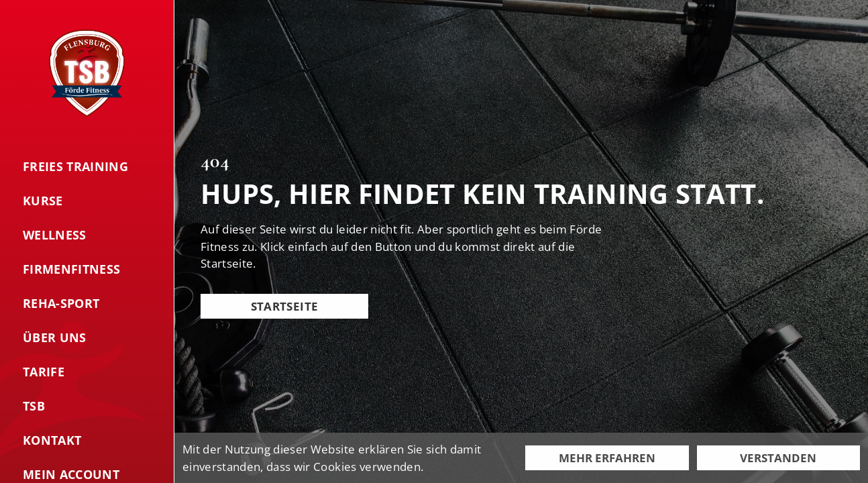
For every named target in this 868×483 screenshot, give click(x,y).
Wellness (55, 235)
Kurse (43, 201)
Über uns (55, 337)
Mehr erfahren (607, 458)
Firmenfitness (71, 269)
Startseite (284, 306)
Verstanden (778, 458)
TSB (34, 406)
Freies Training (75, 166)
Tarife (44, 372)
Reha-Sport (61, 303)
